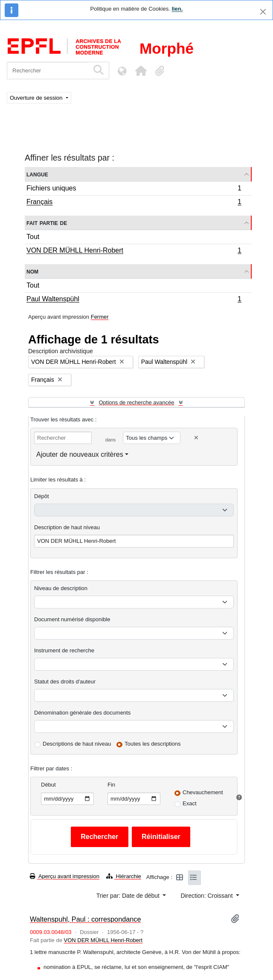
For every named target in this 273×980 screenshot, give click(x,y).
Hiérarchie (124, 876)
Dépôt (42, 496)
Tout (33, 237)
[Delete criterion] (196, 438)
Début (48, 785)
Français (134, 203)
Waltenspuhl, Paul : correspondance (85, 919)
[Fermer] (263, 12)
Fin (111, 785)
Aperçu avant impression (65, 876)
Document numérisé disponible (72, 619)
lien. (177, 9)
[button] (141, 71)
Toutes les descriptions (153, 744)
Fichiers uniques (134, 189)
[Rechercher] (48, 71)
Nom (32, 271)
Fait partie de (47, 223)
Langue (37, 174)
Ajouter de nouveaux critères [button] (80, 454)
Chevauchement (203, 792)
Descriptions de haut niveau (77, 744)
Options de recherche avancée (136, 402)
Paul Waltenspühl (134, 300)
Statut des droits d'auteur (65, 682)
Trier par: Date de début (129, 896)
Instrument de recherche (64, 650)
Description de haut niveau (67, 527)
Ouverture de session (37, 98)
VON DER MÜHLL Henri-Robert (134, 251)
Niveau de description (61, 588)
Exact (190, 803)
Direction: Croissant (207, 896)
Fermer (100, 317)
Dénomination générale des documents (82, 713)
